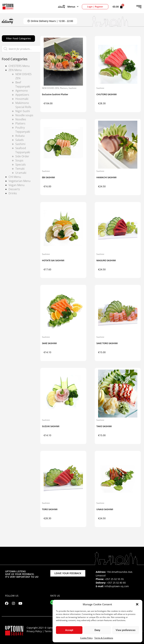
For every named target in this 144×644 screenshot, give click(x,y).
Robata (20, 136)
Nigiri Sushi (23, 111)
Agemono (22, 91)
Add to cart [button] (74, 104)
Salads (20, 140)
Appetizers (22, 95)
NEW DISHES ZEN (50, 88)
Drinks (13, 193)
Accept (69, 630)
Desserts (14, 189)
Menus (68, 7)
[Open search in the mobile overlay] (21, 49)
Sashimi (20, 144)
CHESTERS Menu (19, 66)
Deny (97, 630)
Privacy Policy (34, 631)
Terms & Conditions (104, 638)
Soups (19, 160)
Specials (21, 165)
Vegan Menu (17, 185)
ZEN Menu (15, 70)
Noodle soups (24, 115)
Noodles (21, 119)
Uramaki (21, 173)
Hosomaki (22, 99)
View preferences (126, 630)
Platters (20, 123)
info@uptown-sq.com (117, 586)
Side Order (22, 156)
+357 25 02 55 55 (114, 579)
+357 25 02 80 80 (116, 583)
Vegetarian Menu (20, 181)
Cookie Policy (86, 638)
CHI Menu (15, 177)
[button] (137, 604)
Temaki (20, 169)
